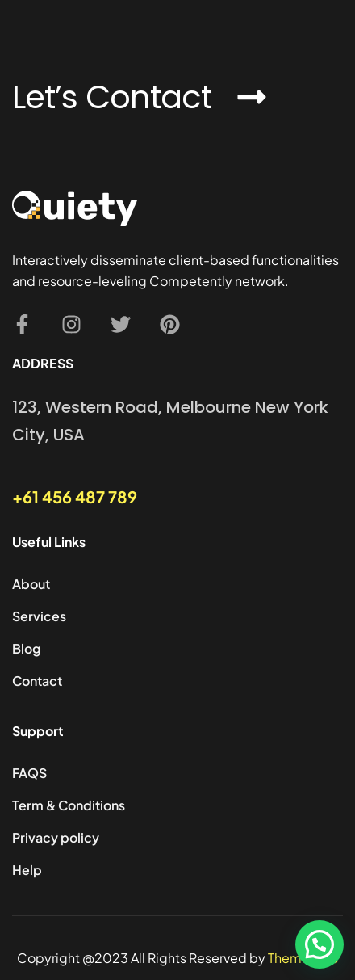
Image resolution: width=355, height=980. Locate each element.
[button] (319, 944)
